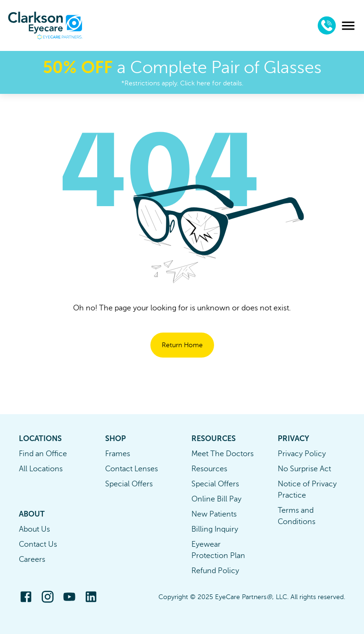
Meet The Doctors (223, 454)
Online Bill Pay (216, 499)
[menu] (348, 26)
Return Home (182, 345)
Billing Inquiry (215, 529)
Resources (209, 469)
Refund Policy (215, 571)
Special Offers (129, 484)
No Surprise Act (304, 469)
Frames (118, 454)
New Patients (214, 514)
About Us (34, 529)
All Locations (41, 469)
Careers (32, 559)
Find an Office (43, 454)
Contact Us (38, 544)
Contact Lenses (132, 469)
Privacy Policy (302, 454)
